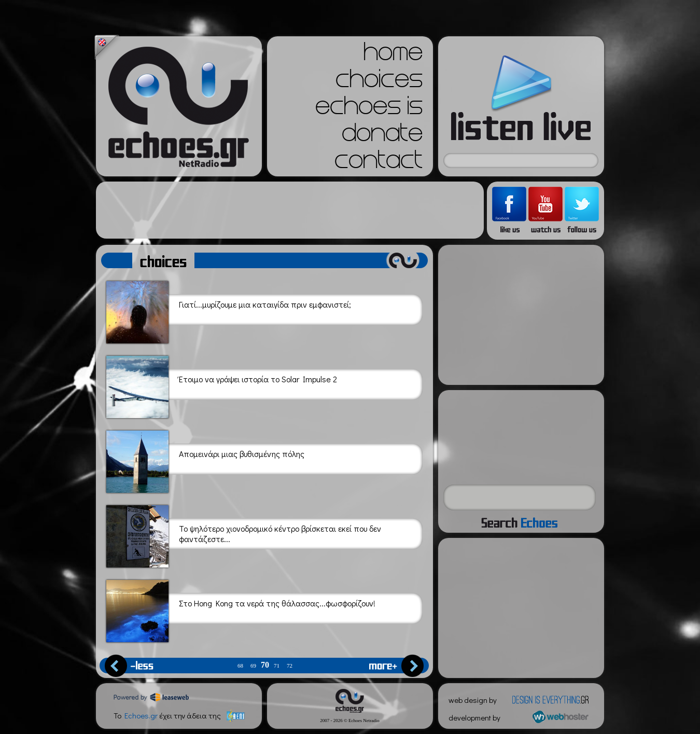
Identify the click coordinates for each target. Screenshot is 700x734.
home (393, 55)
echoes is (369, 109)
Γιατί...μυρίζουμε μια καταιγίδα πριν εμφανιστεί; (229, 310)
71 (277, 666)
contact (379, 163)
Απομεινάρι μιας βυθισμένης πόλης (205, 460)
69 (253, 666)
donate (382, 136)
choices (379, 82)
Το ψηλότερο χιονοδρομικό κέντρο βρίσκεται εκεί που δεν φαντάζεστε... (244, 535)
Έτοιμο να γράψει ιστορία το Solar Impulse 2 (222, 385)
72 (290, 666)
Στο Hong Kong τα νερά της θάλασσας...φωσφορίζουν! (241, 609)
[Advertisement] (290, 210)
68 (240, 666)
